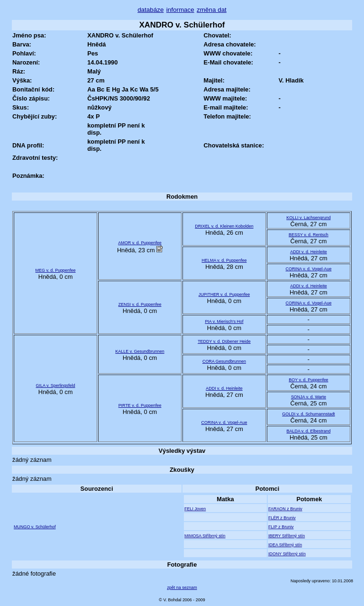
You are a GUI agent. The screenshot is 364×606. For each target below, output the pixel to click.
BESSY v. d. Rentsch (309, 235)
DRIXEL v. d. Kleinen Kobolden (224, 226)
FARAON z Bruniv (285, 509)
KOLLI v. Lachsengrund (308, 218)
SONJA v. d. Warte (309, 397)
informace (180, 10)
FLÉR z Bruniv (282, 518)
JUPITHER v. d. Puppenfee (224, 294)
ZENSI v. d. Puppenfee (140, 304)
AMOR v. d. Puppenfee (140, 243)
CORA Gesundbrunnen (224, 361)
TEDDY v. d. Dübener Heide (224, 341)
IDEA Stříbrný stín (285, 545)
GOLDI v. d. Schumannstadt (308, 414)
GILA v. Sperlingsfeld (56, 386)
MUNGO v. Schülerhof (35, 527)
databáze (150, 10)
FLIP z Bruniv (281, 527)
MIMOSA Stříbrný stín (205, 536)
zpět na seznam (182, 588)
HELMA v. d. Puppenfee (224, 260)
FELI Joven (195, 509)
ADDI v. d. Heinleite (308, 252)
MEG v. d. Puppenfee (56, 270)
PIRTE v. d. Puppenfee (140, 405)
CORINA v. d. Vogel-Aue (309, 269)
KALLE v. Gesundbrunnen (140, 351)
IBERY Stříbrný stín (287, 536)
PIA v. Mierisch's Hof (224, 321)
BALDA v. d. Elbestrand (309, 431)
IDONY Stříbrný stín (287, 554)
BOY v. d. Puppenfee (308, 380)
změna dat (212, 10)
